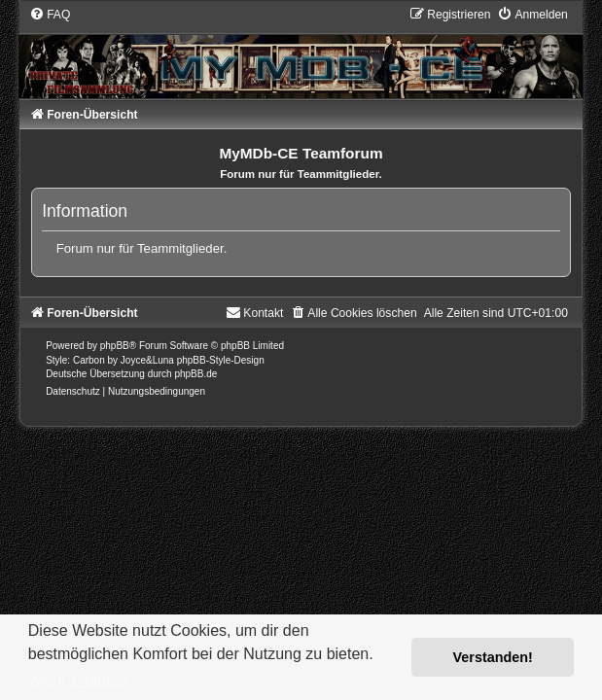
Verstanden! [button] (493, 657)
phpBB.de (195, 374)
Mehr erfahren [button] (80, 680)
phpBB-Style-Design (221, 360)
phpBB (115, 346)
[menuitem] (50, 15)
